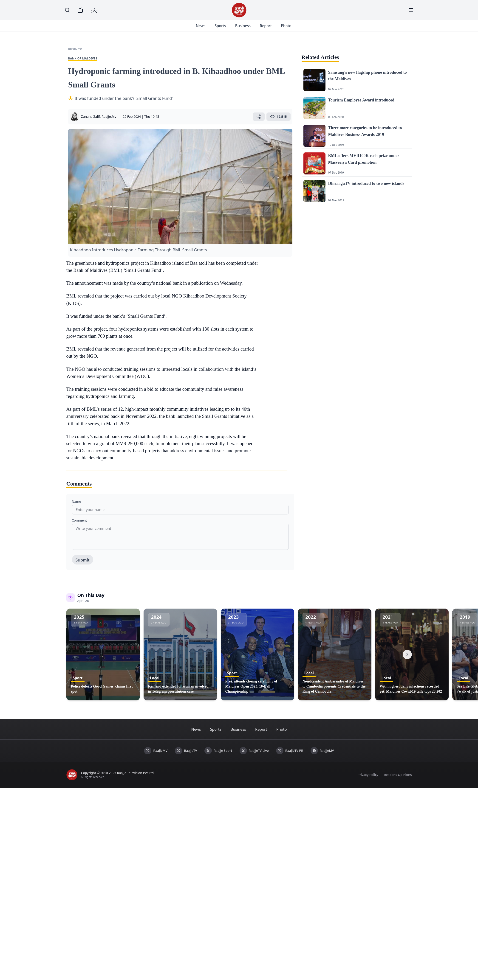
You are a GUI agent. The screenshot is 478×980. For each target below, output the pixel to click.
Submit (83, 565)
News (206, 28)
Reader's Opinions (398, 780)
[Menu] (411, 10)
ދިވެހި (94, 10)
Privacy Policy (368, 780)
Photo (292, 28)
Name (76, 507)
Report (271, 28)
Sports (226, 28)
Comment (79, 526)
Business (248, 28)
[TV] (80, 10)
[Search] (67, 10)
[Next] (407, 660)
